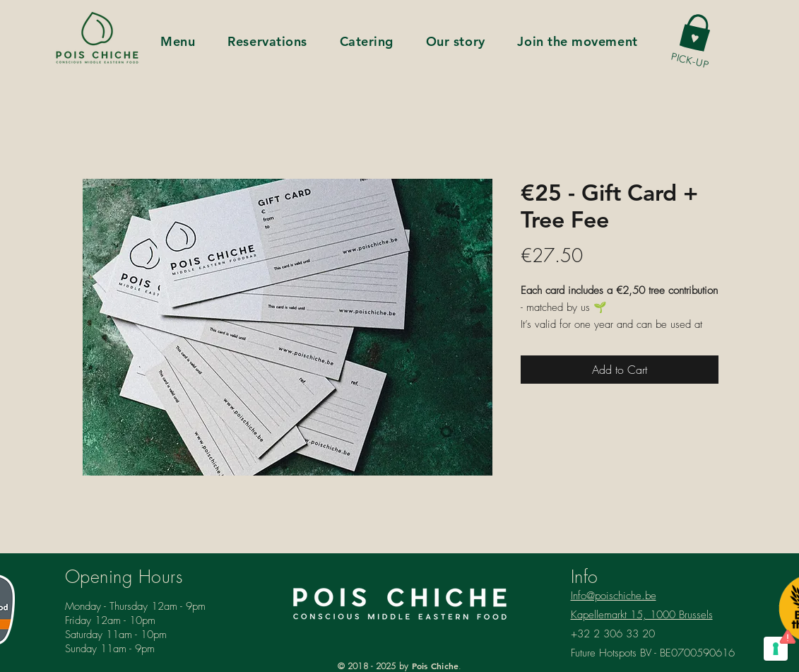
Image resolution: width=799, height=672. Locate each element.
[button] (696, 31)
